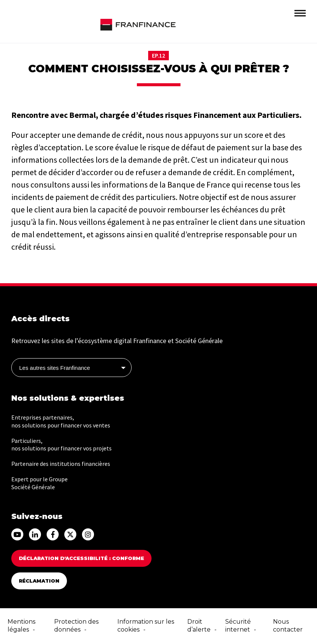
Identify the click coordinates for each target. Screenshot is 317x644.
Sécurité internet (238, 626)
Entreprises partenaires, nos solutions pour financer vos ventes (61, 421)
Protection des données (76, 626)
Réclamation (39, 581)
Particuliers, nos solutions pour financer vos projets (61, 445)
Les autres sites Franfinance (55, 368)
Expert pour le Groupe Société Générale (39, 483)
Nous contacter (288, 626)
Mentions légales (21, 626)
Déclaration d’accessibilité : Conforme (81, 558)
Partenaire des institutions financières (61, 464)
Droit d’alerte (199, 626)
